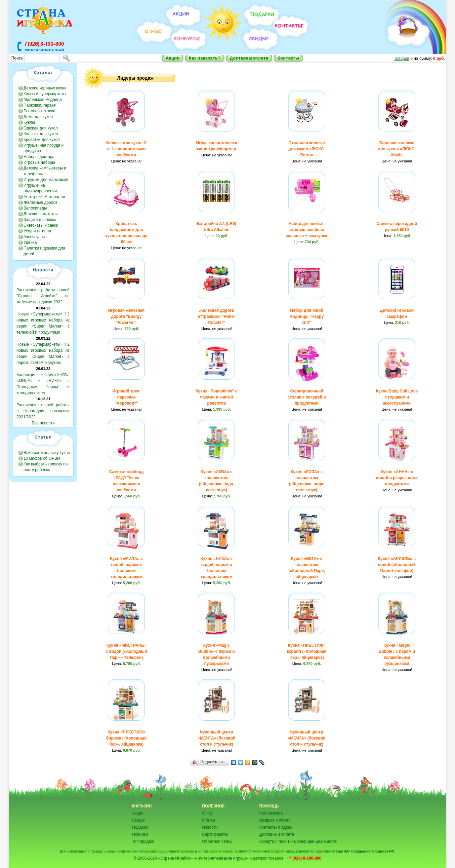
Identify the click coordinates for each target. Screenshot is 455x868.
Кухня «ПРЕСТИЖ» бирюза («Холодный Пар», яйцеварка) (127, 738)
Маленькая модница (43, 100)
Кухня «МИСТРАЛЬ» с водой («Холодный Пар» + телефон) (127, 651)
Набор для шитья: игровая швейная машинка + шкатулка (307, 230)
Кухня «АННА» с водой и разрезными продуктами (397, 478)
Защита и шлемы (40, 220)
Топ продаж (143, 841)
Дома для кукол (38, 117)
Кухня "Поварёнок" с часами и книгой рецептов (216, 397)
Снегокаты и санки (41, 225)
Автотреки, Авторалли (44, 197)
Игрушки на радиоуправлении (40, 188)
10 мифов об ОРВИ (42, 458)
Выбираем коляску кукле (47, 453)
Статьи (209, 820)
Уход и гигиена (37, 231)
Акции (173, 58)
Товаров (402, 59)
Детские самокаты (40, 214)
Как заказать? (205, 58)
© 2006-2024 (146, 858)
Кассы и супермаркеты (45, 94)
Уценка (30, 242)
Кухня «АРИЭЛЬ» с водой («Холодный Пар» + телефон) (397, 565)
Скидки (139, 820)
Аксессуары (35, 237)
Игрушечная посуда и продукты (44, 148)
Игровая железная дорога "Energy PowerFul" (127, 316)
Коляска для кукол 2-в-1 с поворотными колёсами (126, 149)
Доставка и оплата (277, 834)
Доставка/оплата (249, 58)
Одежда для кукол (41, 128)
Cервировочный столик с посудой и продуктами (306, 397)
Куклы (29, 122)
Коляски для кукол (41, 134)
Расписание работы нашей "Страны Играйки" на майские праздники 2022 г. (43, 296)
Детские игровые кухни (45, 88)
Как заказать (271, 813)
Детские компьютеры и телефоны (45, 171)
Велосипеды (35, 208)
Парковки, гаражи (40, 105)
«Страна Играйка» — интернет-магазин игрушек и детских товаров (222, 858)
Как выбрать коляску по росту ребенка (46, 467)
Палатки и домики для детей (44, 251)
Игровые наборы (39, 162)
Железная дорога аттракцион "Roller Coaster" (217, 316)
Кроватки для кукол (42, 140)
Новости (210, 827)
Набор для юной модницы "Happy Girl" (307, 316)
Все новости (43, 423)
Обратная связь (217, 841)
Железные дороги (40, 202)
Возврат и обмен (275, 820)
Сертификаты (215, 834)
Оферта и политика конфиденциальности (299, 841)
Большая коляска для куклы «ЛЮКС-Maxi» (397, 149)
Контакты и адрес (276, 827)
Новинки (140, 834)
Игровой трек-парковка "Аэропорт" (126, 397)
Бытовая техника (39, 111)
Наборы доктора (39, 157)
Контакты (288, 58)
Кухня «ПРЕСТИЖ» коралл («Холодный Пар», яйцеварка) (306, 651)
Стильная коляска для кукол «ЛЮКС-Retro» (307, 149)
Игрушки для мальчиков (46, 180)
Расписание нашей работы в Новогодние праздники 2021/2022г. (43, 411)
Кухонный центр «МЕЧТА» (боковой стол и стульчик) (216, 738)
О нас (207, 813)
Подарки (140, 827)
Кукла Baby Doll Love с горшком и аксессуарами (397, 397)
